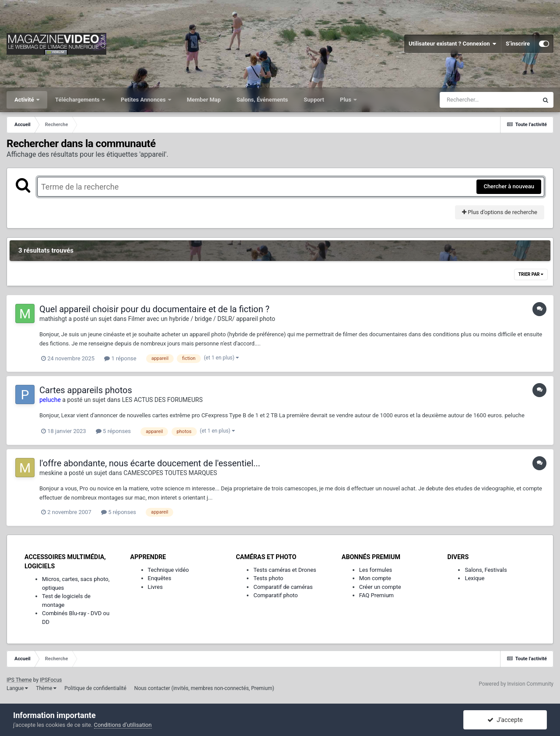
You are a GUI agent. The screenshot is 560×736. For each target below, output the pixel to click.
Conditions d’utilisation (123, 725)
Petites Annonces (144, 100)
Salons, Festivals (486, 570)
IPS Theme (19, 680)
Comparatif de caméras (283, 587)
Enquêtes (160, 578)
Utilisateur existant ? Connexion (453, 44)
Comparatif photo (275, 595)
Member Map (204, 100)
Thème (46, 688)
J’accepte (505, 720)
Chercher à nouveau (509, 186)
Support (314, 100)
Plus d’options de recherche (500, 212)
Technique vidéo (168, 570)
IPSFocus (51, 680)
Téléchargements (78, 100)
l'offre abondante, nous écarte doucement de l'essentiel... (150, 463)
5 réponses (113, 431)
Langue (17, 688)
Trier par (531, 274)
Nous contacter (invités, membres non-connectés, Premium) (204, 688)
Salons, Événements (262, 100)
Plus (346, 100)
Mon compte (375, 578)
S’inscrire (518, 44)
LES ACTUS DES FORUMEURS (163, 400)
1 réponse (120, 358)
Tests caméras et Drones (285, 570)
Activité (25, 100)
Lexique (474, 578)
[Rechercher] (489, 100)
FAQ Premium (376, 595)
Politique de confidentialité (95, 688)
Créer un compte (380, 587)
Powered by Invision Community (516, 684)
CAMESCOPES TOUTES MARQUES (170, 473)
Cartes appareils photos (86, 390)
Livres (155, 587)
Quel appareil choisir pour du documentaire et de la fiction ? (154, 309)
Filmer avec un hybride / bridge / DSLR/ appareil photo (202, 319)
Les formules (376, 570)
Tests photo (268, 578)
